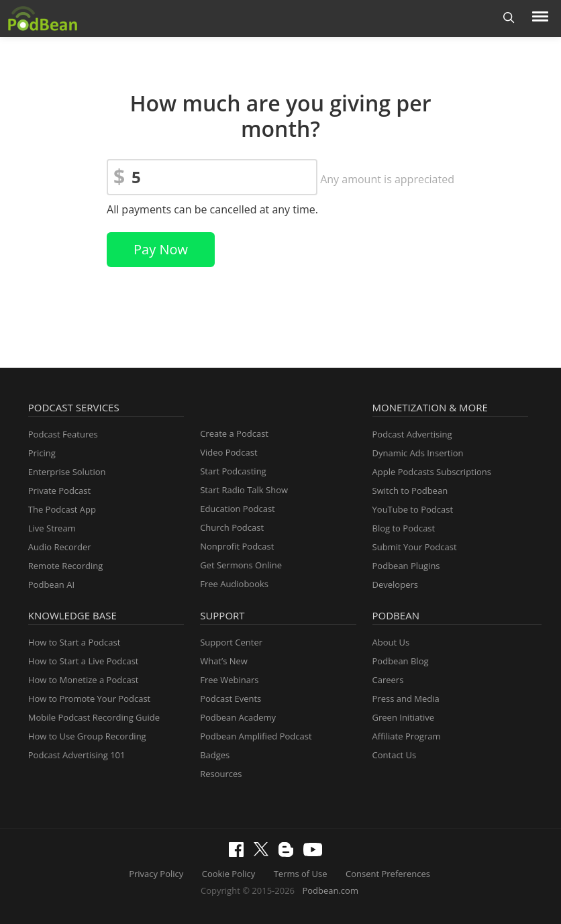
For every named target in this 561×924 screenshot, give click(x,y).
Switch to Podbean (410, 491)
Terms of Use (301, 874)
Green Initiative (403, 717)
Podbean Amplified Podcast (256, 736)
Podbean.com (330, 890)
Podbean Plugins (406, 566)
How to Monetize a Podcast (84, 680)
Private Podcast (59, 491)
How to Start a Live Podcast (84, 661)
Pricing (42, 453)
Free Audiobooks (234, 584)
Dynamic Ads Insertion (418, 453)
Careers (388, 680)
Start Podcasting (233, 471)
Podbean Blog (401, 661)
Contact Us (395, 755)
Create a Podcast (234, 433)
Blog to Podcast (404, 528)
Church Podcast (232, 527)
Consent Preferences (388, 874)
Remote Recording (65, 566)
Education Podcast (238, 509)
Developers (395, 584)
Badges (215, 755)
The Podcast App (62, 509)
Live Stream (52, 528)
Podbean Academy (238, 717)
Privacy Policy (156, 874)
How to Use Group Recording (87, 736)
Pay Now (161, 249)
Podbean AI (51, 584)
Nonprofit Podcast (237, 546)
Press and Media (406, 699)
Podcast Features (63, 434)
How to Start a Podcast (74, 642)
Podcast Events (231, 699)
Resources (221, 774)
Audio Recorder (60, 547)
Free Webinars (229, 680)
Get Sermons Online (241, 565)
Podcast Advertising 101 (77, 755)
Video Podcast (228, 452)
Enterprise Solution (67, 472)
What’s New (224, 661)
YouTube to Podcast (413, 509)
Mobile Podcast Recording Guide (94, 717)
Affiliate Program (407, 736)
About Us (391, 642)
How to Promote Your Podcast (89, 699)
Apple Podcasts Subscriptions (432, 472)
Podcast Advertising (412, 434)
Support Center (231, 642)
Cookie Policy (229, 874)
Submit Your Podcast (415, 547)
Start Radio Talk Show (244, 490)
